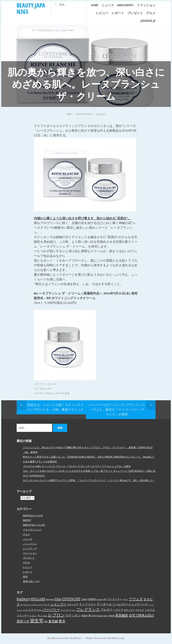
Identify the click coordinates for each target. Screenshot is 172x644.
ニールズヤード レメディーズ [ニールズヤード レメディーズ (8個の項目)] (130, 604)
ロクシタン (46, 389)
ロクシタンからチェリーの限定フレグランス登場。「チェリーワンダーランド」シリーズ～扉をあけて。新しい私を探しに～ (89, 480)
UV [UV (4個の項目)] (105, 599)
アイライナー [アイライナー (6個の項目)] (115, 599)
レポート (118, 13)
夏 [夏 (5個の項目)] (90, 616)
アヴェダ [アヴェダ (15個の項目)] (136, 599)
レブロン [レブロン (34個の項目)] (56, 615)
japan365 (101, 114)
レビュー (102, 13)
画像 (69, 114)
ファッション (146, 5)
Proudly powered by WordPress (64, 638)
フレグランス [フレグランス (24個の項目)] (88, 609)
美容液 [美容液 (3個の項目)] (112, 616)
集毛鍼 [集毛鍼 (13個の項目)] (53, 621)
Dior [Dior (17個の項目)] (58, 599)
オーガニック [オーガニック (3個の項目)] (26, 605)
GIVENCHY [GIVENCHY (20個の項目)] (71, 599)
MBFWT (27, 520)
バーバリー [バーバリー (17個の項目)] (51, 609)
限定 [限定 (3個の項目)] (46, 622)
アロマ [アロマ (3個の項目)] (126, 599)
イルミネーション (32, 530)
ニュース (108, 5)
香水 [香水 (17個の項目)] (62, 621)
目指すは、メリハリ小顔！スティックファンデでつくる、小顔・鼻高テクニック (55, 407)
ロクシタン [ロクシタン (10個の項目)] (73, 615)
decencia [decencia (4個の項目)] (50, 599)
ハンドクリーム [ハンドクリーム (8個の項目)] (32, 610)
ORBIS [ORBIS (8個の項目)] (92, 599)
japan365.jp (148, 21)
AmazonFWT (125, 5)
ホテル (26, 562)
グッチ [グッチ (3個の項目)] (47, 605)
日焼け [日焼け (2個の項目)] (106, 616)
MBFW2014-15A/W (33, 515)
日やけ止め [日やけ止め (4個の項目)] (97, 616)
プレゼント (135, 13)
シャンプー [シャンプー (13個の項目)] (58, 604)
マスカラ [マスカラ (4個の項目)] (140, 610)
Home (95, 5)
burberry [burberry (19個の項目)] (24, 599)
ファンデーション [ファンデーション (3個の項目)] (68, 610)
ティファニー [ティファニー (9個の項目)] (88, 604)
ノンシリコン (30, 544)
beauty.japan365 (31, 8)
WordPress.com (116, 638)
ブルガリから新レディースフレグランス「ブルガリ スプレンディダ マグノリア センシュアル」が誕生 (77, 466)
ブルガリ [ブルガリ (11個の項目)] (106, 610)
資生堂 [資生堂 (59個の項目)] (37, 621)
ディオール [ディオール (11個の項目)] (104, 604)
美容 (25, 577)
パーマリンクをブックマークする (52, 393)
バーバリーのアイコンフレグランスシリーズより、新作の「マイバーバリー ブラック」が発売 (117, 410)
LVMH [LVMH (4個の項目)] (84, 599)
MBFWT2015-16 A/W (34, 525)
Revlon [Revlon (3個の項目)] (100, 599)
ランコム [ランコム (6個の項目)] (42, 616)
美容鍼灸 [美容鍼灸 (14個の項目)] (122, 615)
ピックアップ (30, 548)
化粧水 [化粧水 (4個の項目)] (84, 616)
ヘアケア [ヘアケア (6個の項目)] (118, 610)
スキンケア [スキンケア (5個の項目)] (73, 604)
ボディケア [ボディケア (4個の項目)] (129, 610)
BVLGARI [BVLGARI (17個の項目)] (38, 599)
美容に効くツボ (31, 581)
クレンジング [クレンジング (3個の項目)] (38, 605)
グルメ (151, 13)
